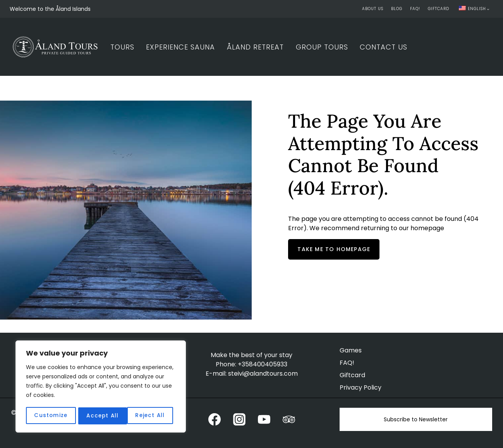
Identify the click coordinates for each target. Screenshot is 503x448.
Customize (50, 416)
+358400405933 (263, 364)
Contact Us (384, 47)
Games (351, 350)
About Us (373, 9)
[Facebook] (215, 419)
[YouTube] (264, 419)
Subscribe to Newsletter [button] (416, 419)
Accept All (151, 416)
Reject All (101, 416)
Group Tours (322, 47)
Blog (397, 9)
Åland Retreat (255, 47)
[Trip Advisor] (289, 419)
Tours (122, 47)
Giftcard (439, 9)
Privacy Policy (361, 387)
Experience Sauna (180, 47)
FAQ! (415, 9)
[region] (101, 387)
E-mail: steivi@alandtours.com (252, 374)
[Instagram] (239, 419)
